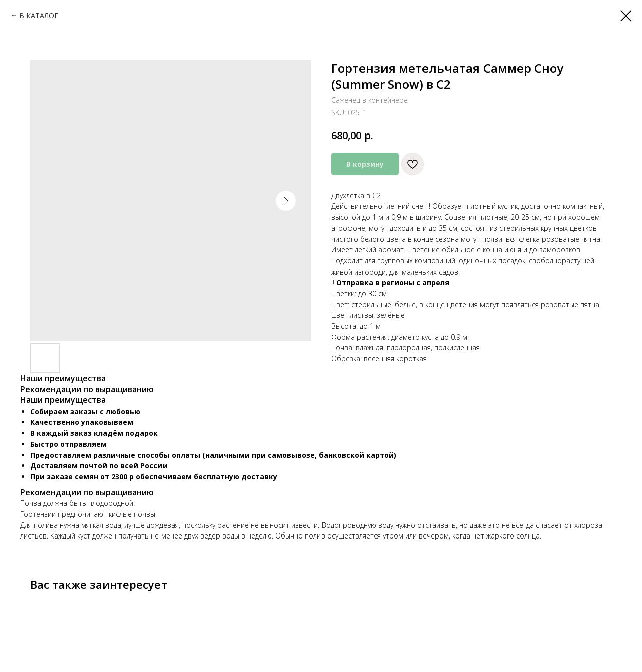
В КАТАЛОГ (39, 15)
